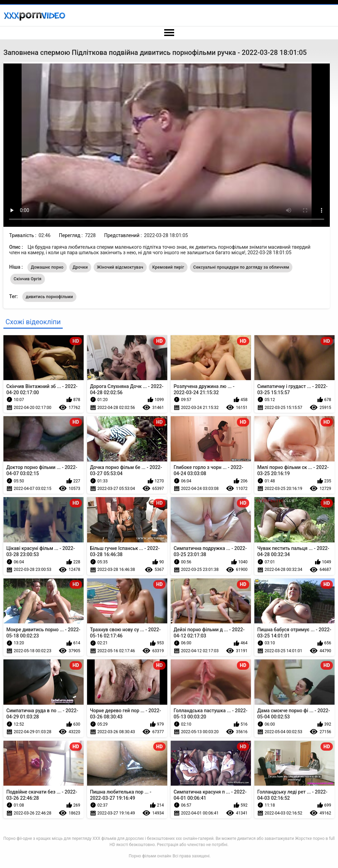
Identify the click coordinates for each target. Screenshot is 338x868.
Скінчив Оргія (28, 279)
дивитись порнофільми (49, 297)
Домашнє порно (47, 267)
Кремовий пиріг (168, 267)
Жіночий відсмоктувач (120, 267)
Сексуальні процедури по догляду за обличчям (241, 267)
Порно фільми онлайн (150, 856)
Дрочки (80, 267)
